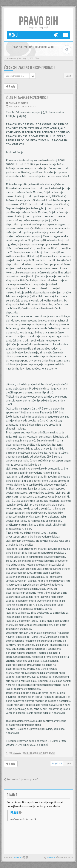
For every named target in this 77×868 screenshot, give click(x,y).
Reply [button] (11, 87)
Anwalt (32, 858)
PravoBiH (17, 858)
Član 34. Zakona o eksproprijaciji (30, 68)
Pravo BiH (51, 858)
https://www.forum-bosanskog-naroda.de (30, 753)
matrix (24, 103)
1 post (68, 76)
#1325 (12, 103)
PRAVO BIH (38, 21)
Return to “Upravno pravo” (21, 779)
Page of (57, 763)
